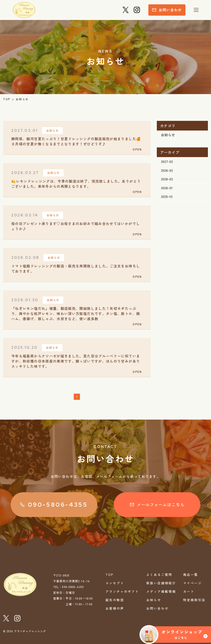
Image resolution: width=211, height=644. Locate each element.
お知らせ (168, 135)
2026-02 (167, 179)
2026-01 (167, 188)
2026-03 (167, 170)
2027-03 (167, 161)
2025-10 (167, 196)
